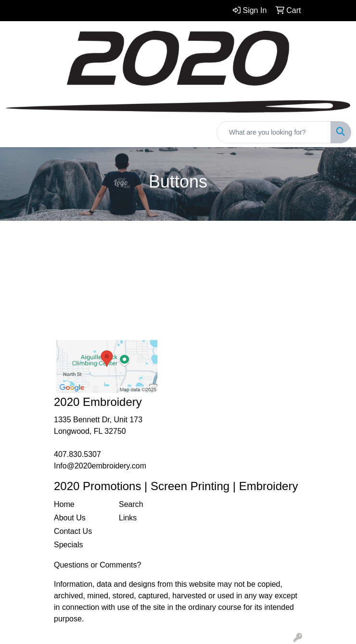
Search (131, 504)
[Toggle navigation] (15, 132)
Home (64, 504)
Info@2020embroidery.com (100, 466)
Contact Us (73, 531)
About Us (70, 518)
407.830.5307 (77, 454)
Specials (68, 545)
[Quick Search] (274, 132)
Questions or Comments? (97, 565)
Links (128, 518)
